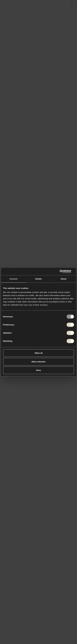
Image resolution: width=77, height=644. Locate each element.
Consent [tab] (14, 279)
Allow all (39, 353)
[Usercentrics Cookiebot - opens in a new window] (63, 272)
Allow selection (39, 362)
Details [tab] (39, 279)
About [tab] (64, 279)
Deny (39, 370)
